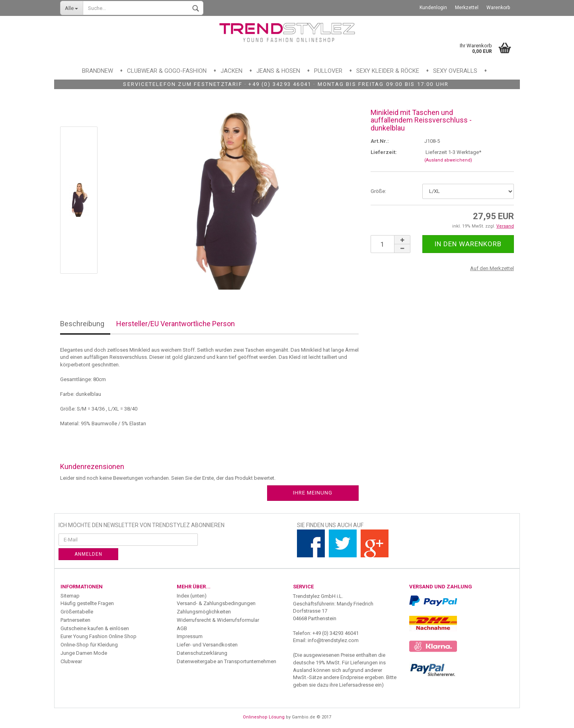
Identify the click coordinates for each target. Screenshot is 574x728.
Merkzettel (467, 8)
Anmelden (88, 554)
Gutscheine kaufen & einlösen (95, 628)
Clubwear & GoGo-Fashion (167, 71)
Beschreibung (82, 324)
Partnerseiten (75, 620)
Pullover (328, 71)
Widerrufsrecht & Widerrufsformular (218, 620)
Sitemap (70, 596)
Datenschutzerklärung (202, 653)
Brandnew (98, 71)
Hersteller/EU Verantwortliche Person (176, 324)
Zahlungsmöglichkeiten (204, 612)
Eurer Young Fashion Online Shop (99, 636)
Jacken (231, 71)
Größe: (378, 191)
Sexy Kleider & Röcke (388, 71)
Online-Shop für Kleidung (89, 645)
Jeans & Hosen (278, 71)
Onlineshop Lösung (264, 717)
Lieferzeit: (384, 152)
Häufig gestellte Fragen (87, 603)
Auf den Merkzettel (492, 268)
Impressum (190, 636)
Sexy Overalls (455, 71)
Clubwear (71, 661)
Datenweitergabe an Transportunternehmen (226, 661)
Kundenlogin (433, 8)
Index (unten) (192, 596)
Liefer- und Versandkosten (207, 645)
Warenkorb (498, 8)
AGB (182, 628)
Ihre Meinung (313, 493)
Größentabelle (77, 612)
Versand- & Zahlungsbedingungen (216, 603)
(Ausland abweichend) (448, 160)
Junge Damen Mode (84, 653)
